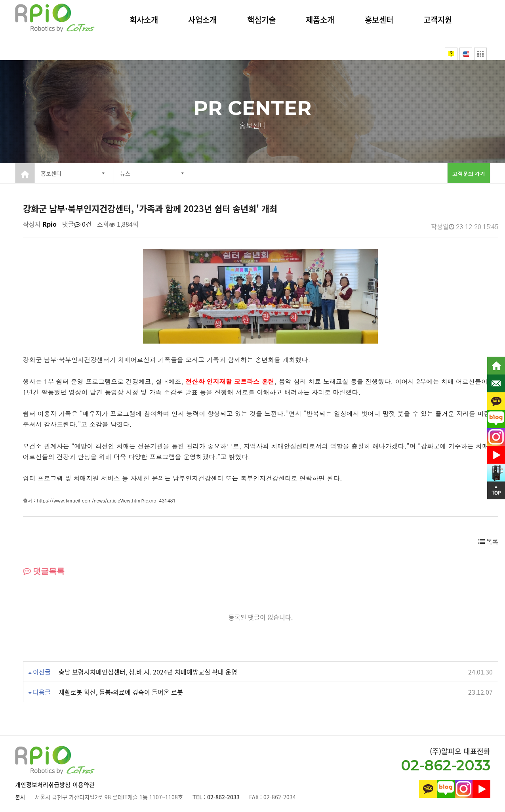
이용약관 (84, 785)
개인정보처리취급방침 (43, 785)
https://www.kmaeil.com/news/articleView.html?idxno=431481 (107, 500)
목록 (488, 541)
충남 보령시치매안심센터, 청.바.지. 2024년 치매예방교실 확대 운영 (148, 672)
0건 (83, 224)
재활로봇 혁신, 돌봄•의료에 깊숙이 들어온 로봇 (121, 692)
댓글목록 (44, 571)
